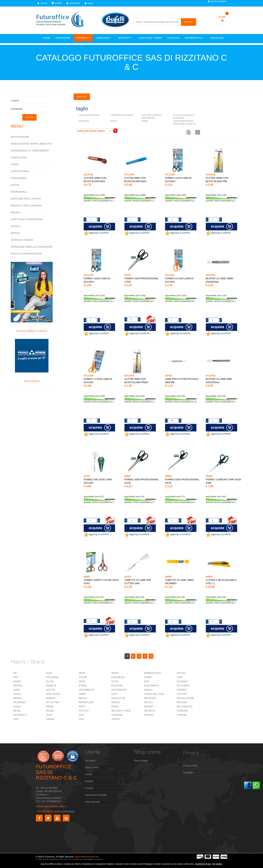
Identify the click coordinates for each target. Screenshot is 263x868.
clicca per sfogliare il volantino (32, 297)
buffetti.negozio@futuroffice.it (51, 806)
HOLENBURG (119, 690)
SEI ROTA (149, 711)
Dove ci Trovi (92, 767)
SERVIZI (15, 233)
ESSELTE (51, 686)
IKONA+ (148, 690)
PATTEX (148, 702)
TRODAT (149, 715)
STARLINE (182, 711)
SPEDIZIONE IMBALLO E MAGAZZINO (32, 247)
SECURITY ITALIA (121, 711)
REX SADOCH (185, 706)
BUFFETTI (125, 38)
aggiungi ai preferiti (96, 233)
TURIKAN (182, 715)
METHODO (150, 698)
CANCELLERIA (19, 157)
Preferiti (89, 781)
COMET (148, 677)
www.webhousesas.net (87, 857)
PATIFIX (116, 702)
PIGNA (17, 706)
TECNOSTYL (20, 715)
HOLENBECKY (87, 690)
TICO (81, 715)
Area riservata (92, 802)
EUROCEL (117, 686)
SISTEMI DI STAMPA (22, 240)
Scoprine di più (203, 864)
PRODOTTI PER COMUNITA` (26, 206)
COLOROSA (118, 677)
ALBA (49, 673)
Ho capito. (217, 864)
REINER (149, 706)
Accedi (89, 774)
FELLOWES (183, 686)
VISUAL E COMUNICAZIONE (26, 254)
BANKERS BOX (152, 673)
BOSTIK (181, 673)
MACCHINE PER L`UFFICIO (26, 199)
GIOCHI (15, 185)
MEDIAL (83, 698)
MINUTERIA (84, 121)
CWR (180, 677)
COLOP (83, 677)
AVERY (115, 673)
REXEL (17, 711)
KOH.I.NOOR (53, 694)
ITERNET (182, 690)
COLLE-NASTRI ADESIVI (89, 115)
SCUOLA (16, 226)
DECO (82, 681)
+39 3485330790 (45, 811)
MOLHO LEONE (185, 698)
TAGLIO (114, 121)
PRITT (82, 706)
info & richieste (32, 361)
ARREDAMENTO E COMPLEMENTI (30, 151)
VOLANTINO (83, 38)
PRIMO (50, 706)
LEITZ (115, 694)
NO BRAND (19, 702)
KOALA (17, 694)
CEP (16, 677)
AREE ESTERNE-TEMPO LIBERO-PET (32, 144)
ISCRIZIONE (63, 38)
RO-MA (50, 711)
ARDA (82, 673)
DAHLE (17, 681)
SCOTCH (84, 711)
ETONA (83, 686)
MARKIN (50, 698)
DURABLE (182, 681)
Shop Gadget (141, 761)
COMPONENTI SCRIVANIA (122, 115)
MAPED (17, 698)
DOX (147, 681)
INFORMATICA (194, 38)
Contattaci (188, 773)
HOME (46, 38)
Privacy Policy (190, 766)
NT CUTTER (53, 702)
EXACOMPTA (151, 686)
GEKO (17, 690)
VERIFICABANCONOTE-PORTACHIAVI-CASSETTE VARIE (184, 124)
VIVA (81, 719)
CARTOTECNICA (20, 171)
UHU (16, 719)
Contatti (89, 788)
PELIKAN (182, 702)
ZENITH (116, 719)
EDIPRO (18, 686)
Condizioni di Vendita (96, 795)
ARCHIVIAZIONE (20, 137)
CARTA (15, 164)
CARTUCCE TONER (150, 38)
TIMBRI (145, 121)
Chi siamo (90, 761)
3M (15, 673)
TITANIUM (117, 715)
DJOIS (115, 681)
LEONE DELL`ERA (154, 694)
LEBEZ (82, 694)
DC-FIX (50, 681)
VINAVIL (50, 719)
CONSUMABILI (19, 178)
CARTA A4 (173, 38)
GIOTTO (50, 690)
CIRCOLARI (217, 38)
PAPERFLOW (86, 702)
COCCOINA (52, 677)
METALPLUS (118, 698)
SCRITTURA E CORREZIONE (27, 219)
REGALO (16, 212)
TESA (49, 715)
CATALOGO (104, 38)
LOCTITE (182, 694)
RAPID (115, 706)
